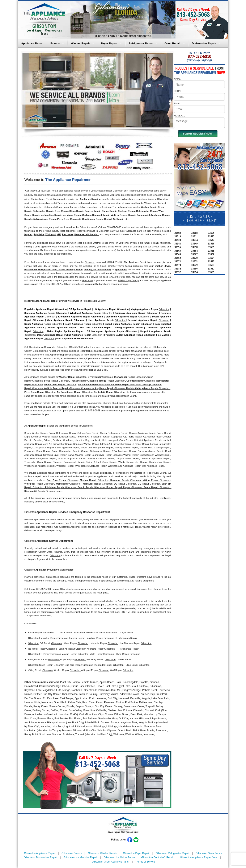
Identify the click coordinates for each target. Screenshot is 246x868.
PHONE (178, 91)
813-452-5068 (193, 14)
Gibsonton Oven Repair (209, 853)
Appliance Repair (32, 43)
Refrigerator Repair (141, 43)
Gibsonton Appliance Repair (40, 853)
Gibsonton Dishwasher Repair (41, 857)
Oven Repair (173, 43)
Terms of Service (146, 862)
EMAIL (177, 103)
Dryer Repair (109, 43)
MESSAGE (180, 116)
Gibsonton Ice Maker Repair (119, 857)
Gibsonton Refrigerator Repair (173, 853)
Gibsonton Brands (72, 853)
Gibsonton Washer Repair (102, 853)
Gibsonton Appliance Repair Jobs (199, 857)
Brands (55, 43)
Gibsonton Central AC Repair (158, 857)
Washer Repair (80, 43)
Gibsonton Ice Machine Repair (80, 857)
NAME (177, 79)
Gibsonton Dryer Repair (136, 853)
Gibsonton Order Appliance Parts (110, 862)
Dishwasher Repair (204, 43)
